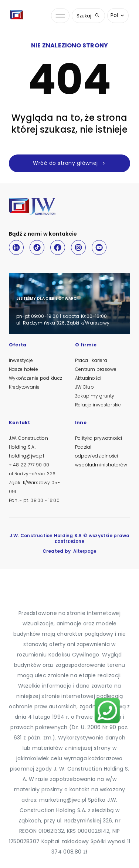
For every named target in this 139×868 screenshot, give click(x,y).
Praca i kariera (91, 360)
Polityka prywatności (99, 438)
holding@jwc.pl (26, 456)
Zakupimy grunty (95, 396)
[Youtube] (99, 247)
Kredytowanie (24, 387)
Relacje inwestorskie (98, 405)
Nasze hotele (23, 369)
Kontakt (19, 423)
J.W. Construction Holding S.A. (28, 443)
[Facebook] (58, 247)
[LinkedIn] (16, 247)
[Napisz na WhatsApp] (107, 711)
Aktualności (88, 378)
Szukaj (88, 16)
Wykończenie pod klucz (35, 378)
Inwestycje (21, 360)
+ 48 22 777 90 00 (29, 465)
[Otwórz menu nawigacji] (60, 16)
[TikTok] (37, 247)
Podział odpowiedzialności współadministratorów (101, 456)
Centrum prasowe (96, 369)
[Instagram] (78, 247)
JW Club (84, 387)
